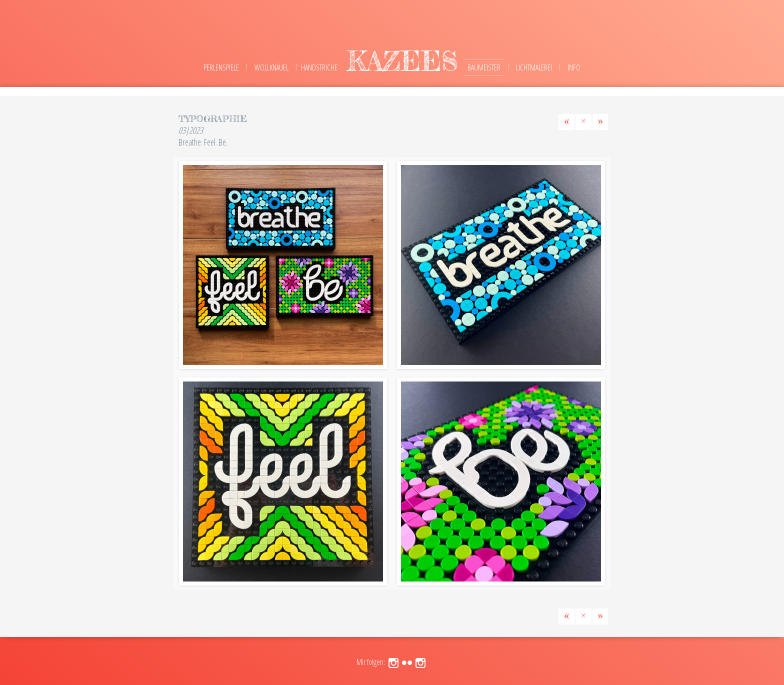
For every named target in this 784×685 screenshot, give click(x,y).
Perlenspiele (221, 67)
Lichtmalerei (534, 67)
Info (574, 67)
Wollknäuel (271, 67)
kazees (402, 61)
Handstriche (319, 67)
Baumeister (484, 67)
